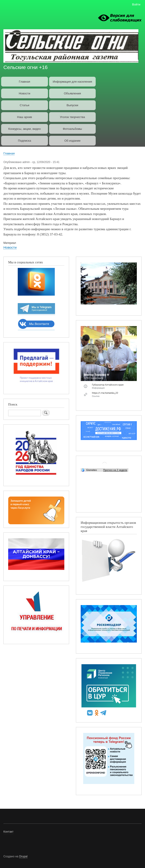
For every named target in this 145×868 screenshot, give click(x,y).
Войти (136, 4)
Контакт (9, 832)
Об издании (72, 141)
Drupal (24, 856)
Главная (24, 82)
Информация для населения (72, 82)
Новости (25, 93)
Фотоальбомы (72, 129)
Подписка (25, 141)
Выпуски (72, 105)
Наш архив (25, 117)
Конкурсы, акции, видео (24, 129)
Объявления (72, 93)
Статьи (25, 105)
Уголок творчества (72, 117)
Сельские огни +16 (25, 67)
